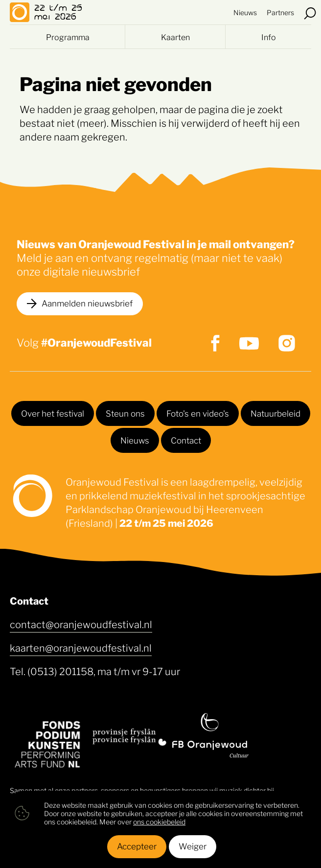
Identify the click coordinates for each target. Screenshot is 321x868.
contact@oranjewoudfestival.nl (81, 624)
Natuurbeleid (275, 413)
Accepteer (137, 845)
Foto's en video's (198, 413)
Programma (68, 37)
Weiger (193, 845)
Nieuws (245, 12)
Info (269, 37)
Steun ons (125, 413)
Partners (280, 12)
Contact (186, 440)
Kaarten (175, 37)
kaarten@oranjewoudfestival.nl (81, 647)
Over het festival (53, 413)
